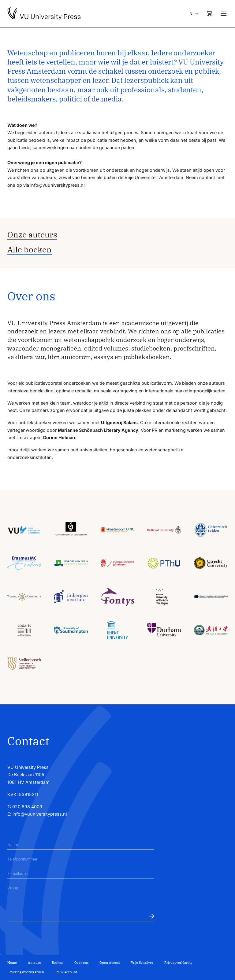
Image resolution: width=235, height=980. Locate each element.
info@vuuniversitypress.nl (57, 185)
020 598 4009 (27, 807)
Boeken (58, 963)
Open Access (110, 963)
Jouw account (66, 972)
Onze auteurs (32, 235)
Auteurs (34, 963)
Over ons (81, 963)
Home (12, 963)
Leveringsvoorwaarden (26, 972)
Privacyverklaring (178, 963)
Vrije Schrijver (142, 963)
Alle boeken (30, 250)
